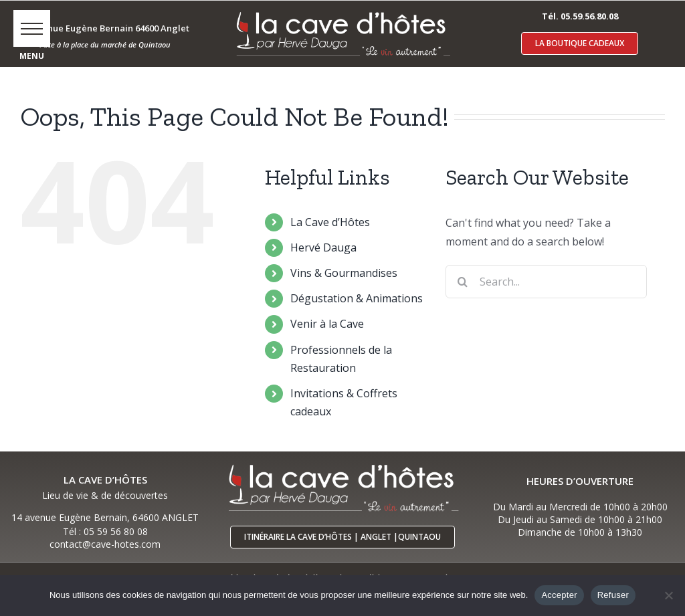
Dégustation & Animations (357, 298)
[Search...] (546, 282)
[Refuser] (668, 595)
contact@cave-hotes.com (105, 544)
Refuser (613, 595)
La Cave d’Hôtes (330, 222)
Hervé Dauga (323, 247)
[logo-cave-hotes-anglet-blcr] (342, 11)
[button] (32, 28)
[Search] (462, 282)
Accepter (559, 595)
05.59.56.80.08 (589, 16)
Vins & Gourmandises (344, 273)
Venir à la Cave (327, 324)
